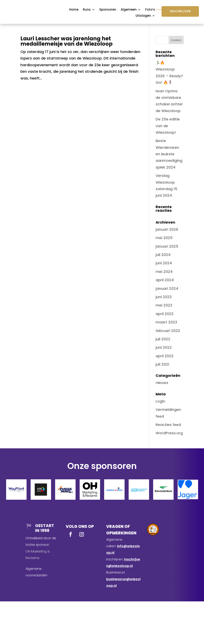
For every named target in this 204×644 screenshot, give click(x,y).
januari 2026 (167, 229)
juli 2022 (163, 339)
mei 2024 (164, 272)
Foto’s (150, 10)
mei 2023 (164, 305)
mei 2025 (164, 238)
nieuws (162, 383)
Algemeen (129, 10)
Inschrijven (180, 11)
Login (160, 401)
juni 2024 (164, 263)
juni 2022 (164, 347)
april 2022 (165, 356)
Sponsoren (108, 10)
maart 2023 (166, 322)
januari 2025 (167, 246)
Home (74, 10)
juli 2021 (162, 364)
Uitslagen (143, 16)
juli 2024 (163, 255)
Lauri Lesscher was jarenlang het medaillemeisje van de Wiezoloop (66, 41)
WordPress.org (169, 433)
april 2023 (164, 314)
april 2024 (165, 280)
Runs (87, 10)
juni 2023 (164, 297)
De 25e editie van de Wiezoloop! (168, 126)
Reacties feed (168, 425)
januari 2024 (167, 288)
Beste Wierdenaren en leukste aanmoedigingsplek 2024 (169, 154)
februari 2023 (168, 331)
